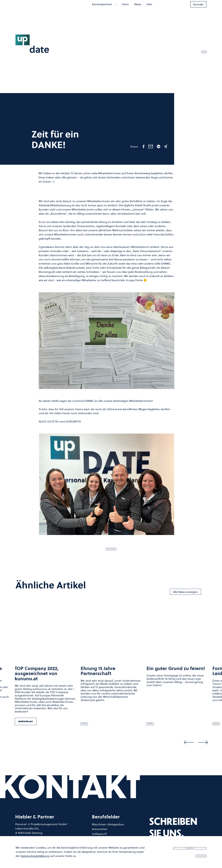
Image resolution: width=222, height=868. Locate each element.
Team (125, 9)
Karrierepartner (104, 9)
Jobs (149, 9)
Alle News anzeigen (185, 596)
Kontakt (198, 10)
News (138, 9)
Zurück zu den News (111, 551)
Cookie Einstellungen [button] (190, 855)
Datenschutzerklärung (35, 855)
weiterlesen (25, 725)
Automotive (100, 833)
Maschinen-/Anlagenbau (108, 828)
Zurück (199, 50)
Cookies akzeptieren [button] (190, 846)
